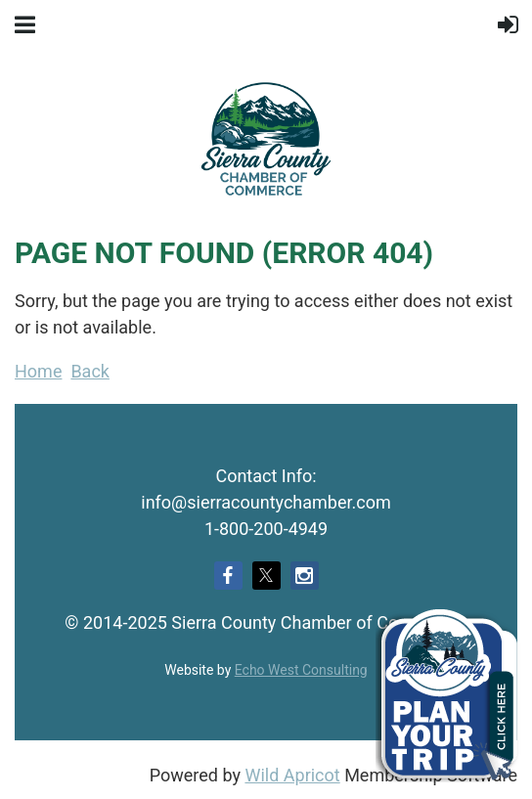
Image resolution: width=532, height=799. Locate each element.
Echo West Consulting (301, 670)
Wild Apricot (292, 775)
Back (90, 371)
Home (38, 371)
